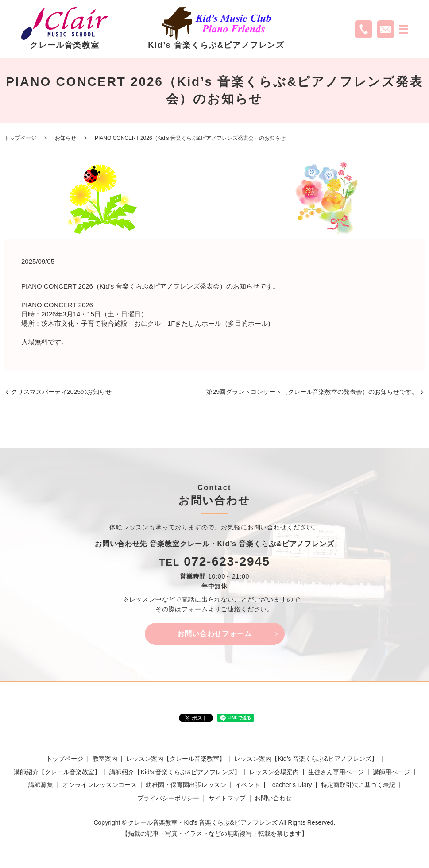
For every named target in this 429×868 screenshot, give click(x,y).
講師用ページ (391, 772)
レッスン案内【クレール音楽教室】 (176, 759)
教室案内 (105, 759)
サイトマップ (227, 798)
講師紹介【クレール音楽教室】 (57, 772)
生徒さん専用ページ (336, 772)
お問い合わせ (273, 798)
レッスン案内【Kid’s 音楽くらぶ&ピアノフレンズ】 (306, 759)
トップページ (20, 138)
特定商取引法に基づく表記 (358, 785)
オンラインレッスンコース (100, 785)
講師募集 (41, 785)
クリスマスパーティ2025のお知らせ (61, 392)
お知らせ (66, 138)
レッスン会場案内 (274, 772)
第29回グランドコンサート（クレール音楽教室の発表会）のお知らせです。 (312, 392)
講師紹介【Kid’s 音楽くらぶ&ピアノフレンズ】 (175, 772)
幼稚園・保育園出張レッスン (186, 785)
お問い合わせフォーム (215, 634)
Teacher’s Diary (291, 785)
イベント (247, 785)
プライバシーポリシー (168, 798)
